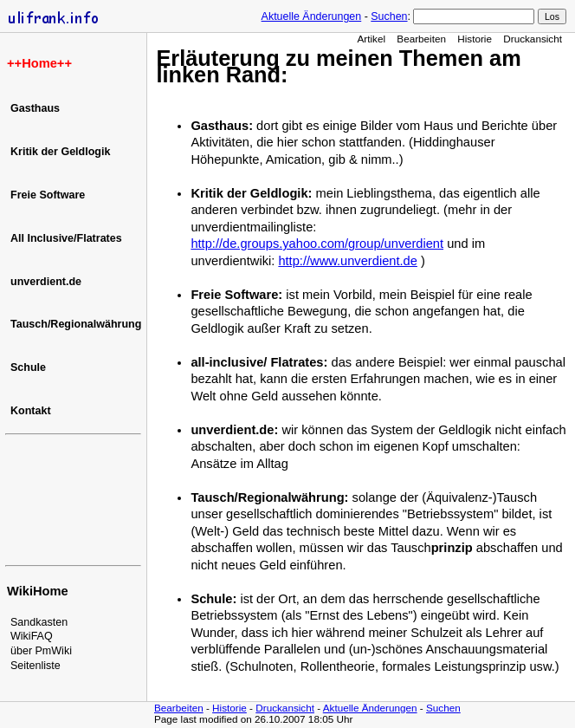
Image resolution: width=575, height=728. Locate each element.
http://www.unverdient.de (348, 261)
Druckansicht (533, 39)
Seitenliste (36, 666)
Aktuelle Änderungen (312, 16)
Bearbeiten (421, 39)
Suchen (389, 16)
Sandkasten (39, 622)
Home (39, 63)
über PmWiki (41, 651)
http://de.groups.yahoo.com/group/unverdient (317, 244)
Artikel (371, 39)
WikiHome (38, 591)
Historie (475, 39)
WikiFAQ (32, 636)
